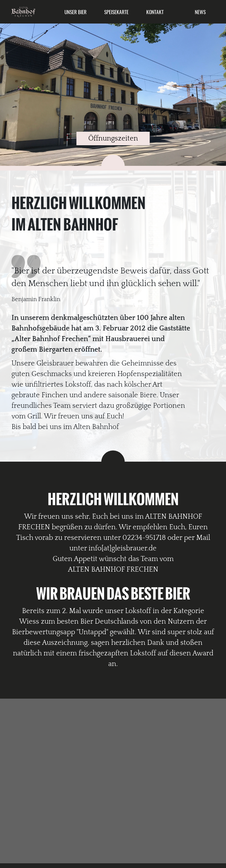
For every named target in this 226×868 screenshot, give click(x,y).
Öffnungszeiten (113, 138)
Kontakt (155, 12)
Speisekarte (116, 12)
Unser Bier (75, 12)
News (200, 12)
